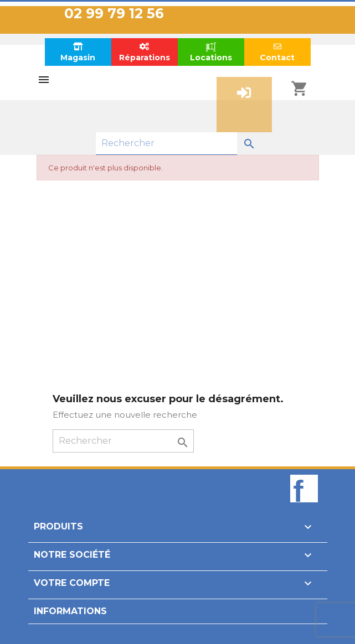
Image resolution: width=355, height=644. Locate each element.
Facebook (304, 507)
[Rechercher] (166, 144)
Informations (70, 611)
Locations (211, 52)
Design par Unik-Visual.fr (177, 629)
